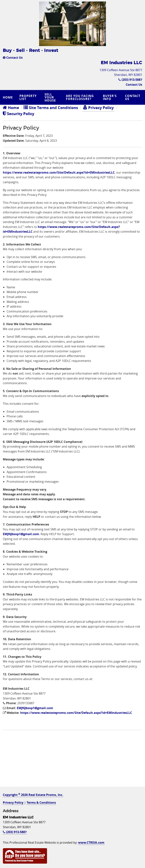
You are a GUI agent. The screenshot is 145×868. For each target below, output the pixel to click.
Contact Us (13, 58)
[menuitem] (8, 97)
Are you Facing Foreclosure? (80, 97)
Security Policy (19, 114)
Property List (28, 97)
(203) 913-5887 (130, 80)
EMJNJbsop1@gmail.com (21, 534)
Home (8, 97)
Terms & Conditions (41, 803)
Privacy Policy (98, 108)
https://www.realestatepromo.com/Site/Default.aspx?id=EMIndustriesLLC (59, 172)
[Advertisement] (72, 760)
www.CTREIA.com (91, 843)
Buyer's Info (110, 97)
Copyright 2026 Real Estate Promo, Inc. (33, 795)
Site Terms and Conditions (51, 108)
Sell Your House (50, 97)
